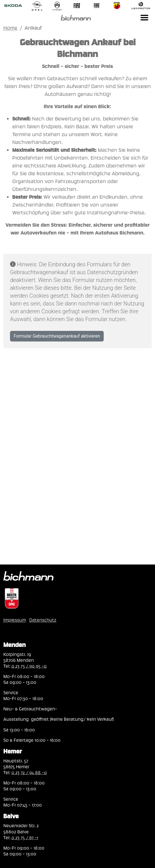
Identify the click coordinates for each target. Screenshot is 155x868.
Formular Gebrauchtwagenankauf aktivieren (57, 336)
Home (10, 28)
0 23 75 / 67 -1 (25, 838)
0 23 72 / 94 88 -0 (29, 772)
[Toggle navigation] (144, 18)
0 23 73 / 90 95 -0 (29, 666)
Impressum (15, 620)
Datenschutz (43, 620)
